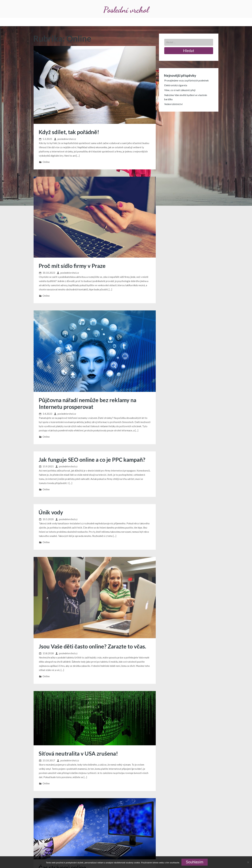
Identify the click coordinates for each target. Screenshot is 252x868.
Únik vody (51, 512)
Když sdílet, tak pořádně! (69, 132)
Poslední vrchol (126, 10)
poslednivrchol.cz (67, 139)
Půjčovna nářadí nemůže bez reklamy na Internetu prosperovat (87, 403)
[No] (248, 862)
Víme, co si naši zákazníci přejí (180, 90)
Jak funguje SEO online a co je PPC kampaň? (92, 460)
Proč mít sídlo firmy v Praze (72, 266)
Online (46, 162)
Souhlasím (195, 862)
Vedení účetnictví (173, 104)
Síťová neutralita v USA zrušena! (78, 753)
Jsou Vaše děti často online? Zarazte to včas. (92, 646)
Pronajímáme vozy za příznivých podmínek (186, 80)
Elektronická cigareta (176, 85)
